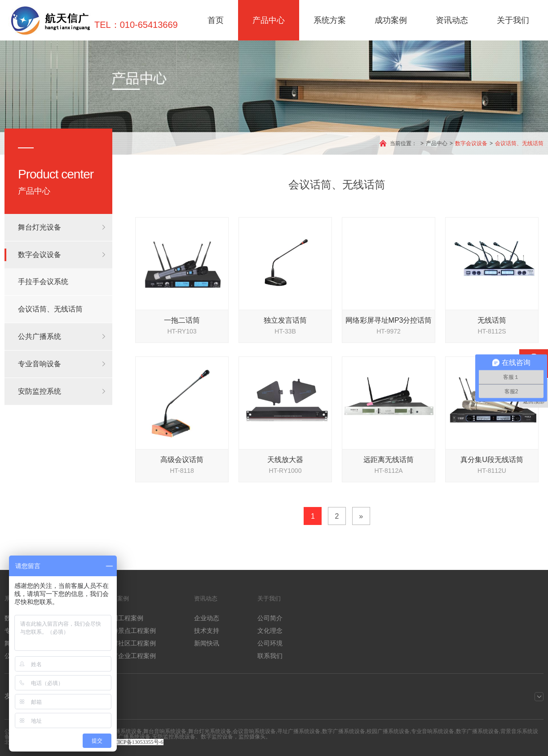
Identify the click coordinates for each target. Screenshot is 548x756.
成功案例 (391, 20)
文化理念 (270, 631)
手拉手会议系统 (43, 282)
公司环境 (270, 643)
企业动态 (207, 618)
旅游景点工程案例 (131, 631)
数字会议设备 (471, 143)
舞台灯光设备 (40, 227)
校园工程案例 (124, 618)
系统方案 (330, 20)
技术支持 (207, 631)
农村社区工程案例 (131, 643)
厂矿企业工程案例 (131, 656)
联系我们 (270, 656)
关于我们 (513, 20)
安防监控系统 (40, 391)
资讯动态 (452, 20)
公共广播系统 (40, 336)
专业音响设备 (40, 364)
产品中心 (269, 20)
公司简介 (270, 618)
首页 (216, 20)
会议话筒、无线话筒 (519, 143)
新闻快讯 (207, 643)
